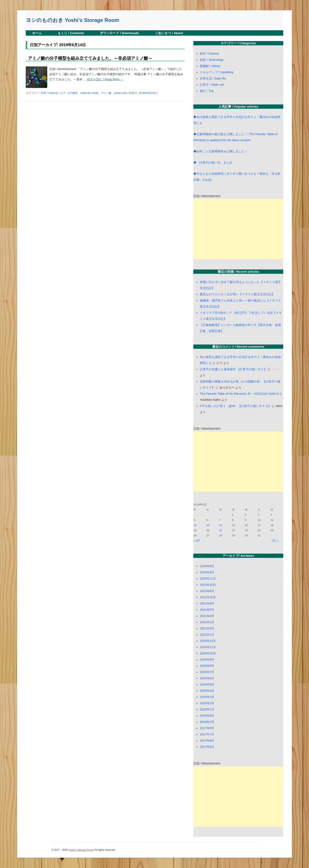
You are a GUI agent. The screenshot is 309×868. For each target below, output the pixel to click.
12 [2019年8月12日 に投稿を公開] (195, 525)
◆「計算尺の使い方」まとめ (213, 162)
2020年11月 (208, 647)
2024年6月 (207, 566)
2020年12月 (208, 641)
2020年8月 (207, 666)
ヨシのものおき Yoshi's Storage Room (72, 20)
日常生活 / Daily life (213, 78)
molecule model (89, 93)
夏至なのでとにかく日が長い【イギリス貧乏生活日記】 (237, 294)
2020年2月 (207, 703)
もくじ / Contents (71, 33)
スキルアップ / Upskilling (217, 72)
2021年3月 (207, 622)
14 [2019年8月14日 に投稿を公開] (221, 525)
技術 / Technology (212, 60)
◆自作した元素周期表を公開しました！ (220, 151)
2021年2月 (207, 628)
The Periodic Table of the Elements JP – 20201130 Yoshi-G (239, 394)
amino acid (120, 93)
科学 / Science (49, 93)
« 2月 (197, 541)
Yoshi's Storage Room (81, 850)
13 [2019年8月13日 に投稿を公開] (208, 525)
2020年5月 (207, 684)
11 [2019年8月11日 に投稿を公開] (272, 520)
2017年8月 (207, 728)
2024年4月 (207, 572)
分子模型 (72, 93)
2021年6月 (207, 603)
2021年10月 (208, 597)
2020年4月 (207, 691)
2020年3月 (207, 697)
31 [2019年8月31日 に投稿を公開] (259, 535)
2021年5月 (207, 610)
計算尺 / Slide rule (212, 85)
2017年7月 (207, 734)
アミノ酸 (106, 93)
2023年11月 (208, 579)
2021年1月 (207, 635)
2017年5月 (207, 747)
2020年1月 (207, 709)
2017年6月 (207, 741)
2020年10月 (208, 653)
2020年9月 (207, 660)
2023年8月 (207, 591)
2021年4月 (207, 616)
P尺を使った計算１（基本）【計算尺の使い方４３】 (235, 406)
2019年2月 (207, 722)
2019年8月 (207, 716)
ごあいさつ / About (169, 33)
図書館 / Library (210, 66)
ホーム (37, 33)
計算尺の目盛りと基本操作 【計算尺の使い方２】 (233, 369)
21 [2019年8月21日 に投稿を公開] (221, 530)
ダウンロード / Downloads (119, 33)
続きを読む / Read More (105, 79)
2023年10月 (208, 585)
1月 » (275, 541)
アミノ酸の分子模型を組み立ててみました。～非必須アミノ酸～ (90, 58)
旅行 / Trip (207, 91)
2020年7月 (207, 672)
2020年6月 (207, 678)
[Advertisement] (238, 229)
